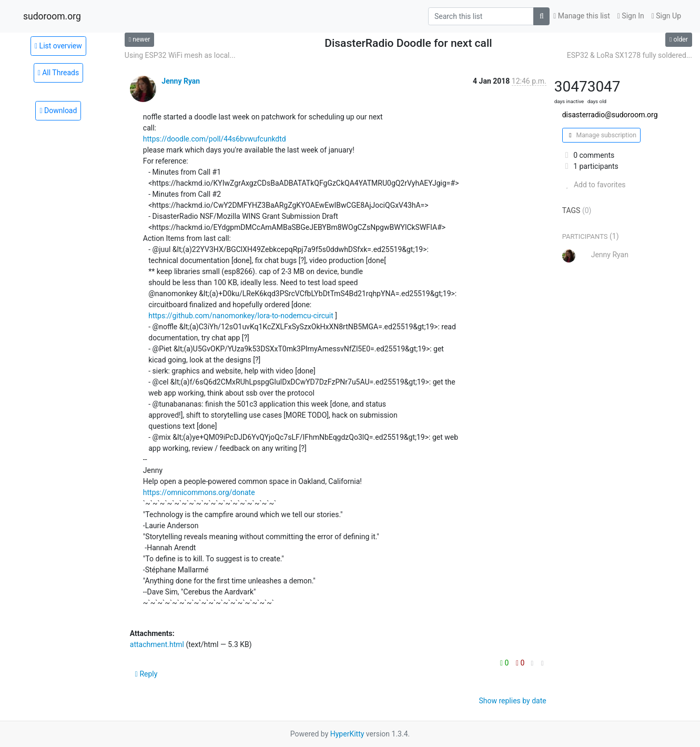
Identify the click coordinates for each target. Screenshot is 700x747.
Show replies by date (512, 701)
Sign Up (666, 16)
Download (58, 110)
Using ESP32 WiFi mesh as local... (180, 55)
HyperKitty (347, 734)
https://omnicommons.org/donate (199, 492)
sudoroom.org (52, 16)
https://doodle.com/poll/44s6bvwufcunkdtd (215, 139)
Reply (146, 674)
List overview (58, 46)
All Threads (59, 73)
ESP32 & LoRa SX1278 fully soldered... (630, 55)
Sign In (631, 16)
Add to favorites (594, 185)
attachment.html (157, 644)
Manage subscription (601, 135)
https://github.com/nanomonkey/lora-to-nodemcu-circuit (241, 316)
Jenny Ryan (181, 81)
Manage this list (582, 16)
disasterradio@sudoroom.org (610, 115)
